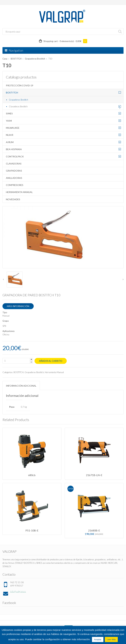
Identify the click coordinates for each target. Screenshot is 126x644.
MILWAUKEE (13, 128)
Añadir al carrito (51, 361)
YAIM (9, 121)
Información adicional (21, 386)
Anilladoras (14, 178)
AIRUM (10, 142)
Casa (5, 59)
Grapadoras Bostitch (35, 59)
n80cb (32, 475)
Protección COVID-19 (20, 85)
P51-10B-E (32, 530)
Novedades (13, 199)
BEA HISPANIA (14, 149)
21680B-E (94, 530)
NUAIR (10, 135)
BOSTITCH (16, 59)
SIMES (9, 113)
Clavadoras (14, 164)
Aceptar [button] (98, 639)
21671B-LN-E (94, 475)
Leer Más (111, 639)
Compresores (15, 185)
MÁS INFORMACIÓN (18, 306)
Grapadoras (14, 171)
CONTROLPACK (15, 156)
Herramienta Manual (19, 192)
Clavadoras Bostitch (18, 106)
